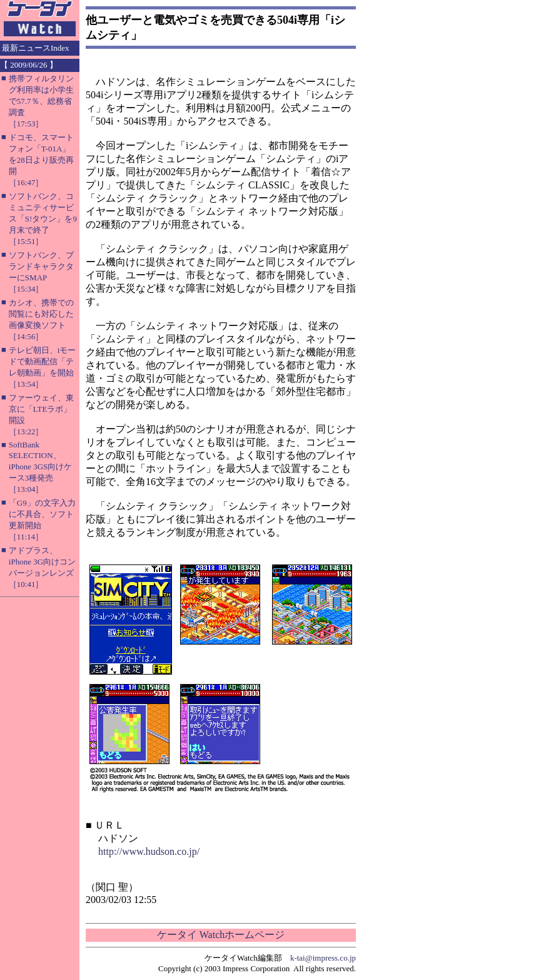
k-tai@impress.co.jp (323, 958)
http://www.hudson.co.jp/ (149, 851)
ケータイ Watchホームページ (221, 935)
